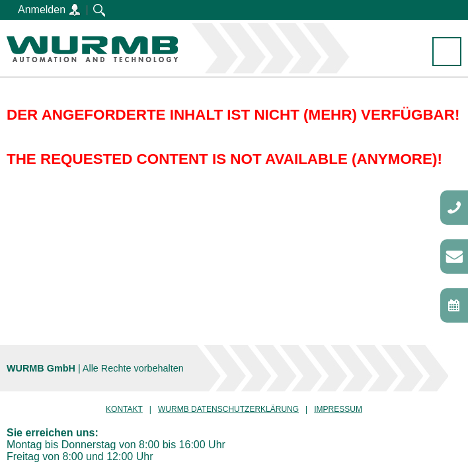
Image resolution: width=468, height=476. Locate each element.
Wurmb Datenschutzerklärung (228, 409)
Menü (447, 53)
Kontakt (124, 409)
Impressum (338, 409)
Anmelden (50, 10)
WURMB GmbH (92, 49)
